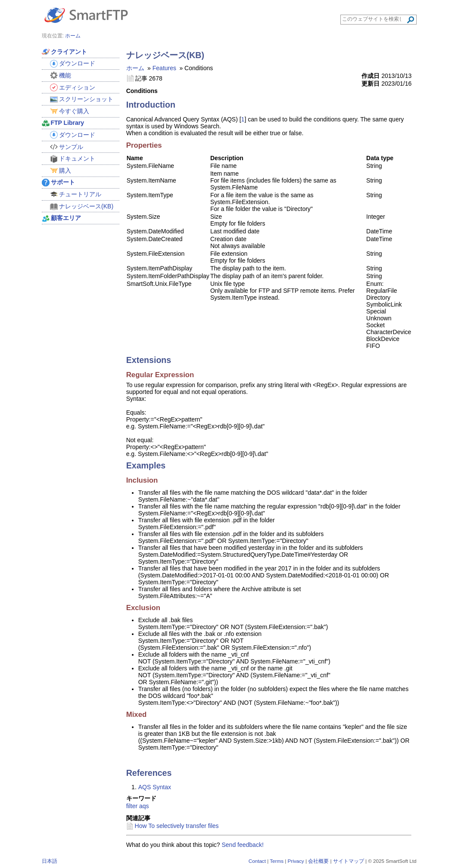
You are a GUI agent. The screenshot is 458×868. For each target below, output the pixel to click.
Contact (257, 861)
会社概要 (318, 861)
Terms (277, 861)
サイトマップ (349, 861)
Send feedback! (243, 845)
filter (132, 806)
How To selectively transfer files (177, 826)
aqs (144, 806)
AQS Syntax (155, 787)
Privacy (296, 861)
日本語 (50, 861)
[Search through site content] (374, 19)
